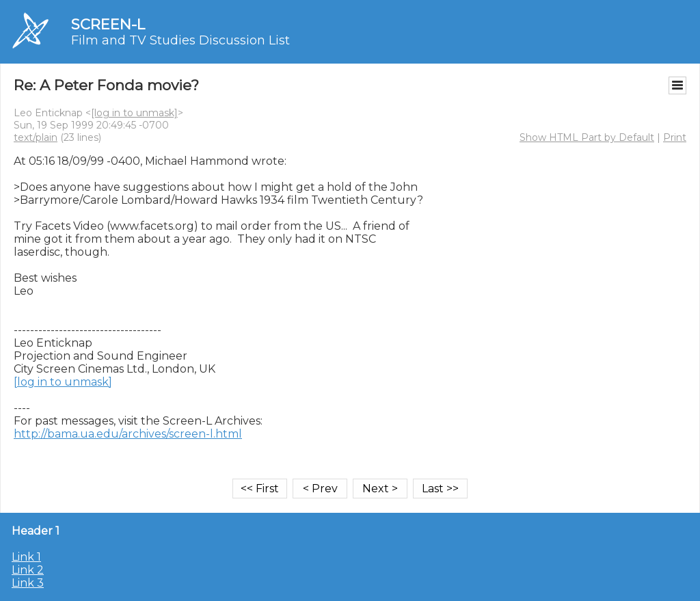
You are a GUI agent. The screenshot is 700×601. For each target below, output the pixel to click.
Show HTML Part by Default (587, 137)
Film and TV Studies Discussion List (180, 40)
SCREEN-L (108, 24)
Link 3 (28, 583)
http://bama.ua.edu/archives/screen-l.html (128, 434)
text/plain (36, 137)
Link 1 (26, 557)
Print (675, 137)
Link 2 (28, 570)
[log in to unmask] (134, 113)
